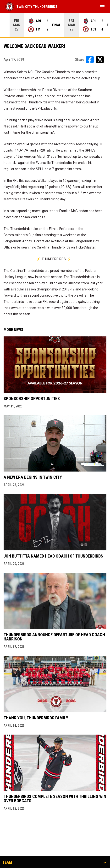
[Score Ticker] (55, 25)
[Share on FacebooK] (90, 60)
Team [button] (7, 863)
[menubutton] (102, 7)
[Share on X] (100, 60)
